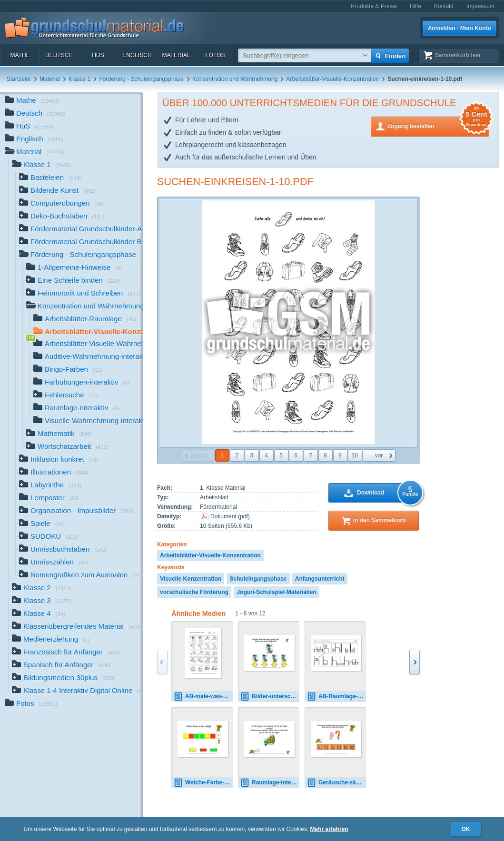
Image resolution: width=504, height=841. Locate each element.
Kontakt (444, 6)
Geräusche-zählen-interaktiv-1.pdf (336, 783)
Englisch (137, 55)
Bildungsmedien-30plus (63, 678)
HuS (98, 55)
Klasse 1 (79, 79)
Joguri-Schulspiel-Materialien (276, 592)
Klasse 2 (41, 589)
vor (379, 455)
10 (355, 455)
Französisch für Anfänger (66, 653)
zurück (200, 455)
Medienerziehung (51, 640)
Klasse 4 (39, 614)
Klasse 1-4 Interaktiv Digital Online (77, 691)
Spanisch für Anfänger (61, 666)
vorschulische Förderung (194, 592)
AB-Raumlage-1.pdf (336, 697)
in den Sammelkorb (380, 520)
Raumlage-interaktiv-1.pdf (270, 783)
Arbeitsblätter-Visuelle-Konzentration (333, 79)
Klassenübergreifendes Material (77, 627)
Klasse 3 (41, 601)
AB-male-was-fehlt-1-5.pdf (203, 697)
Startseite (19, 79)
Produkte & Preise (374, 6)
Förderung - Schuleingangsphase (141, 79)
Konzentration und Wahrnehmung (235, 79)
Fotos (215, 55)
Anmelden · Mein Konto (460, 28)
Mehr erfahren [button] (329, 829)
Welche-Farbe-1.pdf (203, 783)
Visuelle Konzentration (191, 579)
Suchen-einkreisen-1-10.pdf (235, 182)
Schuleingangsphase (258, 579)
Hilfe (415, 6)
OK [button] (466, 829)
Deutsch (59, 55)
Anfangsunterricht (320, 579)
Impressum (480, 6)
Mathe (20, 55)
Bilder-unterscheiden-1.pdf (270, 697)
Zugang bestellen (438, 125)
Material (176, 55)
